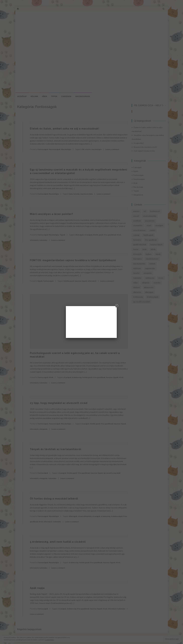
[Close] (117, 306)
